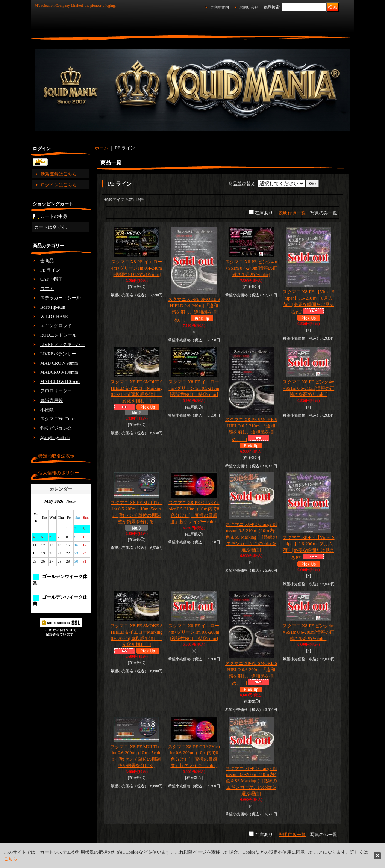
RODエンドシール (58, 335)
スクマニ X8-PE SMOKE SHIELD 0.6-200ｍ (251, 673)
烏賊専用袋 (52, 400)
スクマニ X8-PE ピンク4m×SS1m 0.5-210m (309, 388)
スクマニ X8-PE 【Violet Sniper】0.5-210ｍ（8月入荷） (309, 302)
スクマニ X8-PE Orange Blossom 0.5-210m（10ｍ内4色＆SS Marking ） (251, 537)
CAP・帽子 (51, 279)
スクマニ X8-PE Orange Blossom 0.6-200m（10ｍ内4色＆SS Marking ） (251, 781)
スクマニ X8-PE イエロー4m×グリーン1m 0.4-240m (137, 268)
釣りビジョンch (56, 428)
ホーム (102, 148)
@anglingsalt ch (55, 438)
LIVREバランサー (58, 354)
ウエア (47, 288)
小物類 (47, 410)
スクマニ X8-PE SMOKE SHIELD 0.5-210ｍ (251, 429)
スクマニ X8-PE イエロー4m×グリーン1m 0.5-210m (194, 388)
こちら (11, 859)
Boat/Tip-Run (53, 307)
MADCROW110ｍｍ (60, 382)
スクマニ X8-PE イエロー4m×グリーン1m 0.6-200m (194, 632)
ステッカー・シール (61, 298)
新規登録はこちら (59, 174)
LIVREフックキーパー (63, 344)
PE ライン (50, 270)
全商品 (47, 261)
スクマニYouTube (58, 419)
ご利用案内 (220, 7)
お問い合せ (249, 7)
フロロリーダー (56, 391)
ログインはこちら (59, 185)
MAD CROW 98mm (59, 363)
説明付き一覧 (292, 213)
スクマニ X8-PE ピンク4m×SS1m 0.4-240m (251, 268)
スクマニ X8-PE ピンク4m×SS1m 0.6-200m (309, 632)
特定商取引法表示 (56, 456)
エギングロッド (56, 326)
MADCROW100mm (59, 372)
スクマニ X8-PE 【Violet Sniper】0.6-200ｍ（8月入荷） (309, 547)
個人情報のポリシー (59, 473)
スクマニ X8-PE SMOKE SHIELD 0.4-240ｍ (194, 309)
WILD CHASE (54, 317)
